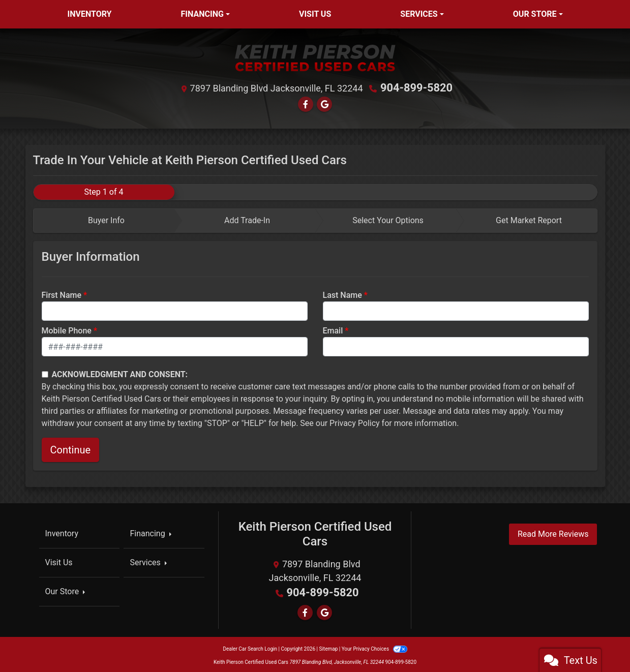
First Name (62, 294)
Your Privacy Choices (374, 646)
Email (333, 330)
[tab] (104, 220)
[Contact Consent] (45, 373)
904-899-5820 (417, 87)
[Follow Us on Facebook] (306, 103)
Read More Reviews (553, 533)
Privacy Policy (355, 422)
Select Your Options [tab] (388, 219)
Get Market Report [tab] (529, 219)
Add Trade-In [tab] (247, 219)
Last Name (342, 294)
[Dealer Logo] (315, 58)
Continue (71, 449)
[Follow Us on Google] (324, 103)
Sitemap (328, 646)
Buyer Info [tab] (106, 219)
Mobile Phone (67, 330)
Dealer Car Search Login (250, 646)
